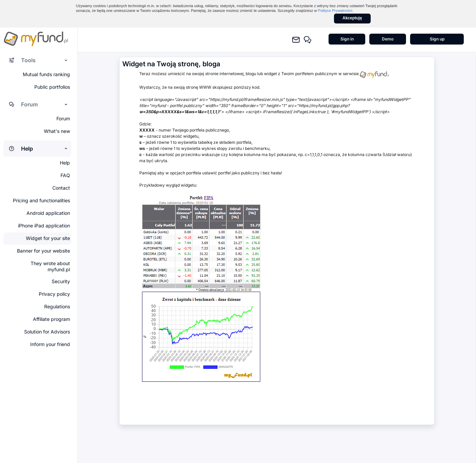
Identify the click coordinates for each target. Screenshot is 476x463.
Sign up (437, 39)
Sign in (347, 39)
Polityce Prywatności (335, 11)
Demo (388, 39)
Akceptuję (352, 18)
